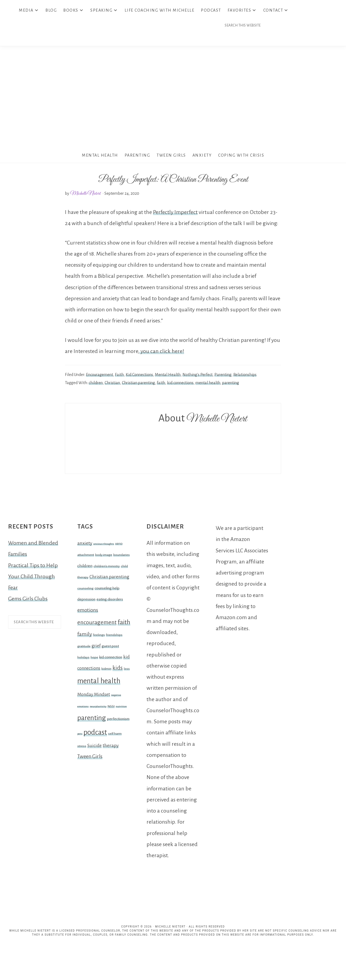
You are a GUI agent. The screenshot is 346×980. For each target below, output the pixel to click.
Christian (112, 384)
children (96, 384)
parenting (231, 384)
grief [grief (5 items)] (96, 648)
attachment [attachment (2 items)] (86, 557)
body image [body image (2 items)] (104, 557)
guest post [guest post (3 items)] (110, 648)
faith (161, 384)
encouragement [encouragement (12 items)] (97, 624)
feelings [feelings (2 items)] (99, 637)
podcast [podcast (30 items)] (95, 734)
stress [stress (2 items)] (82, 748)
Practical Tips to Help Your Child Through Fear (33, 578)
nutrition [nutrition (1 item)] (121, 708)
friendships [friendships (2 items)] (114, 637)
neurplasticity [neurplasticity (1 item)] (98, 708)
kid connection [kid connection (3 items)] (111, 659)
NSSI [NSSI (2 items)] (111, 708)
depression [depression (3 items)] (86, 601)
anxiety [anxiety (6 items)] (85, 545)
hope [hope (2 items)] (94, 659)
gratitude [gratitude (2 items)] (84, 648)
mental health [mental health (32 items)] (99, 683)
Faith (119, 376)
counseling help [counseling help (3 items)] (107, 590)
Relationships (245, 376)
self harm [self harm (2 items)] (115, 735)
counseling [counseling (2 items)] (85, 590)
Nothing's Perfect (197, 376)
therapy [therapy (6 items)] (111, 747)
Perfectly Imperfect (175, 214)
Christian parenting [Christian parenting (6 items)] (109, 578)
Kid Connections (139, 376)
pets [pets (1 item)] (80, 735)
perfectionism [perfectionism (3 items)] (118, 720)
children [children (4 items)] (85, 567)
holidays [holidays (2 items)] (83, 659)
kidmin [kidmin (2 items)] (106, 671)
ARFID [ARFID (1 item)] (119, 545)
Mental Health (168, 376)
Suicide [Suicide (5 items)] (94, 747)
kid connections (180, 384)
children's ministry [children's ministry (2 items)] (107, 568)
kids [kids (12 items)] (118, 670)
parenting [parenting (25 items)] (92, 720)
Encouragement (99, 376)
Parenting (223, 376)
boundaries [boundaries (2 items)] (122, 557)
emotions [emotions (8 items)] (88, 612)
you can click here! (162, 353)
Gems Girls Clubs (28, 600)
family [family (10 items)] (85, 636)
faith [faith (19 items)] (124, 624)
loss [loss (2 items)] (127, 671)
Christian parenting (138, 384)
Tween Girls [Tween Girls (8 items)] (90, 758)
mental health (208, 384)
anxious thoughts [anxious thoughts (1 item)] (104, 545)
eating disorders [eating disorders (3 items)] (110, 601)
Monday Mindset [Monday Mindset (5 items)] (94, 697)
